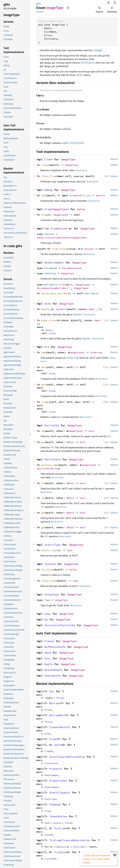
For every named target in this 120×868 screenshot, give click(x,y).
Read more (82, 170)
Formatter (76, 195)
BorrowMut (57, 715)
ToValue (50, 564)
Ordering (96, 352)
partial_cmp (50, 465)
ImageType (68, 159)
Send (48, 653)
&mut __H (95, 309)
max (44, 367)
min (44, 385)
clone (45, 165)
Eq (46, 619)
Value (81, 209)
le (43, 498)
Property (56, 769)
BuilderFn (51, 285)
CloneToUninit (60, 727)
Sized (52, 333)
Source (40, 12)
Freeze (49, 641)
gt (43, 513)
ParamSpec (51, 268)
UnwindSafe (52, 676)
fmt (44, 195)
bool (92, 431)
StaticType (52, 545)
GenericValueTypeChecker (54, 238)
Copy (48, 614)
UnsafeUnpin (53, 670)
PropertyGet (58, 781)
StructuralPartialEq (60, 625)
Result (100, 195)
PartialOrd (52, 459)
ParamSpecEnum (72, 268)
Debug (48, 190)
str (70, 285)
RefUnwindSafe (55, 647)
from (44, 215)
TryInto (60, 852)
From (48, 209)
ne (43, 442)
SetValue (50, 273)
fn (64, 285)
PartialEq (52, 425)
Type (69, 550)
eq (43, 431)
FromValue (58, 228)
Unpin (48, 664)
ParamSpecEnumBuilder (52, 288)
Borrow (54, 703)
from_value (59, 249)
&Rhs (69, 442)
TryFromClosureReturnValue (70, 840)
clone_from (49, 176)
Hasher (61, 309)
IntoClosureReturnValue (67, 757)
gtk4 (38, 4)
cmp (44, 352)
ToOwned (55, 804)
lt (43, 483)
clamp (45, 402)
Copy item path (68, 8)
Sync (48, 658)
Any (52, 691)
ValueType (52, 594)
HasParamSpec (54, 263)
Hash (48, 304)
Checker (50, 234)
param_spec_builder (55, 293)
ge (43, 527)
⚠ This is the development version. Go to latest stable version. (96, 859)
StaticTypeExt (60, 793)
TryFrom (60, 828)
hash (44, 309)
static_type (50, 550)
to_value (47, 569)
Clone (48, 159)
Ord (47, 347)
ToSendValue (58, 816)
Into (57, 745)
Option (41, 468)
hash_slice (49, 320)
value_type (49, 581)
